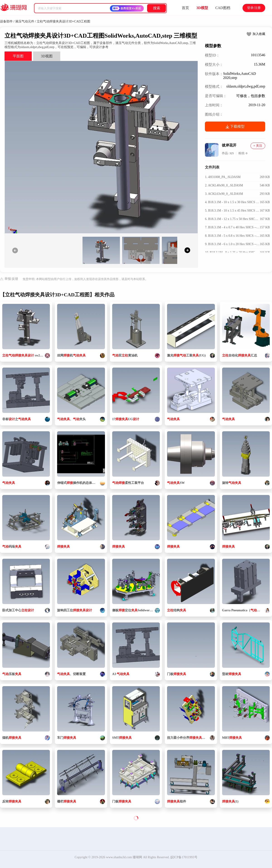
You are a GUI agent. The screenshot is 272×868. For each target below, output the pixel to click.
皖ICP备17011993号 (184, 857)
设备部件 (6, 21)
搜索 (157, 8)
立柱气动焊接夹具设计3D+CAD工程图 (64, 21)
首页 (185, 8)
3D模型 (202, 8)
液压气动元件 (25, 21)
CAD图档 (223, 8)
